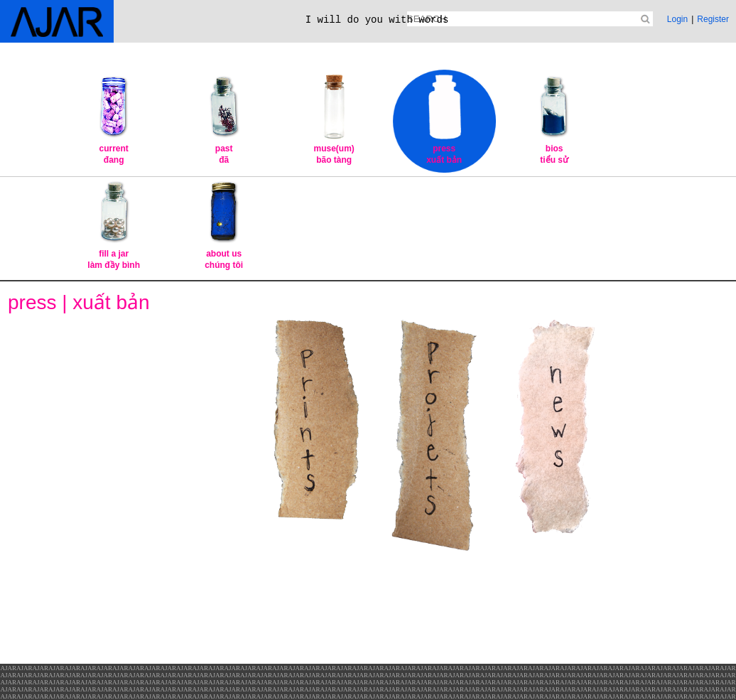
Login (677, 19)
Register (713, 19)
